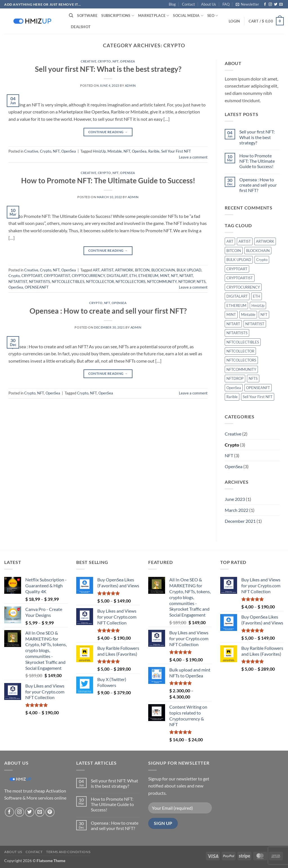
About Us (209, 4)
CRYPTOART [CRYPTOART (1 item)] (237, 269)
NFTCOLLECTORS (130, 282)
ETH (133, 276)
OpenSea (128, 61)
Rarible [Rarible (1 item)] (232, 397)
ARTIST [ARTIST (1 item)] (245, 241)
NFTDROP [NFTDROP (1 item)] (235, 378)
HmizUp (99, 151)
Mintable (115, 151)
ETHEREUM (148, 276)
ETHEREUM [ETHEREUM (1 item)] (236, 305)
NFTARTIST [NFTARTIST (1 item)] (255, 324)
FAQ (226, 4)
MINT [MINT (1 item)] (231, 314)
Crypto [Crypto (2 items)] (262, 260)
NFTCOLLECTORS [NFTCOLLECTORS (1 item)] (241, 360)
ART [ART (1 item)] (230, 241)
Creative (88, 61)
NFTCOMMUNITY (162, 282)
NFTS (201, 282)
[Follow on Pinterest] (50, 812)
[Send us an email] (281, 5)
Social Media (188, 16)
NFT (116, 61)
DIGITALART (117, 276)
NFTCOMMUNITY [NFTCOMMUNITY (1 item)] (241, 369)
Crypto (104, 61)
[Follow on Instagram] (270, 5)
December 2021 (240, 521)
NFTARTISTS (40, 282)
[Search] (71, 15)
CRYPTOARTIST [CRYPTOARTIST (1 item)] (240, 278)
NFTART (186, 276)
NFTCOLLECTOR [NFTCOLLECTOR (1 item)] (240, 351)
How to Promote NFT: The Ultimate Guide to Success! (108, 180)
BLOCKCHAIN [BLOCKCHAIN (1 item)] (258, 251)
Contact (188, 4)
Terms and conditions (68, 852)
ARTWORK (124, 270)
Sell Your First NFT (176, 151)
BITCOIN (142, 270)
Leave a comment (193, 157)
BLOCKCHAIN (163, 270)
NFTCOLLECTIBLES (68, 282)
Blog (172, 4)
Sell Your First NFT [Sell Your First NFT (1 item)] (258, 397)
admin (130, 85)
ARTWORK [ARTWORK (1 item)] (265, 241)
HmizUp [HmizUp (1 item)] (258, 305)
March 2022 (237, 510)
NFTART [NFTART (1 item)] (233, 324)
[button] (247, 4)
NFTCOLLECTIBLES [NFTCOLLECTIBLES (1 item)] (243, 342)
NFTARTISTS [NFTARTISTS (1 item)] (237, 333)
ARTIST (107, 270)
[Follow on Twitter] (276, 5)
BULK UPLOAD (189, 270)
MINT (165, 276)
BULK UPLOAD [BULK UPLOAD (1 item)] (239, 260)
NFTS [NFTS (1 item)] (253, 378)
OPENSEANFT (37, 287)
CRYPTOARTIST (57, 276)
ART (96, 270)
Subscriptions (118, 16)
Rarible (154, 151)
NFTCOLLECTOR (100, 282)
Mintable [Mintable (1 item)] (248, 314)
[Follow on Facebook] (265, 5)
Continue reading (108, 132)
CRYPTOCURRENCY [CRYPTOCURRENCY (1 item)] (243, 287)
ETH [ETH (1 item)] (256, 296)
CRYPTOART (32, 276)
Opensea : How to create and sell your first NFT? (108, 311)
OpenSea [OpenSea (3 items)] (234, 388)
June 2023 (235, 499)
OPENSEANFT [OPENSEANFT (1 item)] (258, 388)
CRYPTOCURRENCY (88, 276)
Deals (81, 27)
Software (87, 15)
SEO (213, 16)
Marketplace (154, 16)
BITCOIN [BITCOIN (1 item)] (234, 251)
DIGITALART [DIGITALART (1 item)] (237, 296)
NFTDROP (187, 282)
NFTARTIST (18, 282)
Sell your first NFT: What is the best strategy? (108, 69)
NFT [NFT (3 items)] (264, 314)
